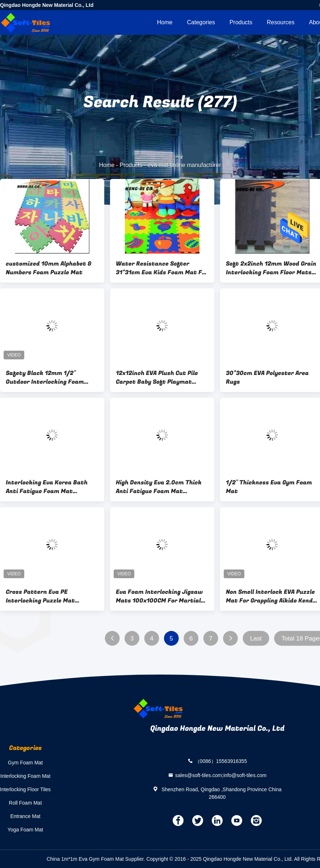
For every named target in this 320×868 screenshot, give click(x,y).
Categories (201, 22)
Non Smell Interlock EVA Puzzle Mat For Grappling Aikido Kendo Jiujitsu (271, 596)
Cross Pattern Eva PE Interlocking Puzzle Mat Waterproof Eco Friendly (41, 596)
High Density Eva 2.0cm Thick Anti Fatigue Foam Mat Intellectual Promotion (159, 487)
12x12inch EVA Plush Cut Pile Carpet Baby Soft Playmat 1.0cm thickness (157, 377)
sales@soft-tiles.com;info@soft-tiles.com (221, 775)
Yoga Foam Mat (25, 830)
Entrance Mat (25, 816)
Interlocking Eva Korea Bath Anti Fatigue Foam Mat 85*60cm (47, 487)
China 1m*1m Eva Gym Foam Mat (85, 859)
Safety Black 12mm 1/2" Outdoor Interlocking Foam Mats (45, 377)
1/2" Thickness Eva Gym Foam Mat (269, 487)
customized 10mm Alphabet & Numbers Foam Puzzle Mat (49, 268)
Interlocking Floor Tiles (25, 789)
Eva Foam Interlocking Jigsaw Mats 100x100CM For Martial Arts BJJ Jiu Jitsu (159, 596)
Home (165, 22)
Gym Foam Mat (25, 763)
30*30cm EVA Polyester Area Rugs (267, 377)
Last (256, 639)
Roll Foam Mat (26, 803)
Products (241, 22)
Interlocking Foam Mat (26, 776)
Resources (281, 22)
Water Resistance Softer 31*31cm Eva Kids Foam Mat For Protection (162, 268)
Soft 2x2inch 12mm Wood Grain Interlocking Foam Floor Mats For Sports (271, 268)
